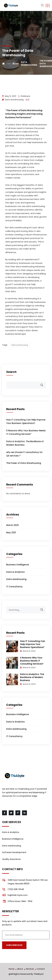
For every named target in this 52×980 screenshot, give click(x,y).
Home (12, 969)
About (20, 969)
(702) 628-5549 (16, 889)
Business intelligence (18, 565)
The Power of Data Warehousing (24, 463)
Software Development (14, 852)
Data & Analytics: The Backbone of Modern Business (32, 677)
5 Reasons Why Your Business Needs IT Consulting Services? (32, 661)
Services (30, 969)
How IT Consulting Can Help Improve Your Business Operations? (33, 644)
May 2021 (11, 533)
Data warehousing (14, 100)
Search (11, 372)
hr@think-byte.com (18, 895)
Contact (41, 969)
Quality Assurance (11, 859)
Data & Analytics (15, 572)
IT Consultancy (14, 587)
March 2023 (12, 525)
